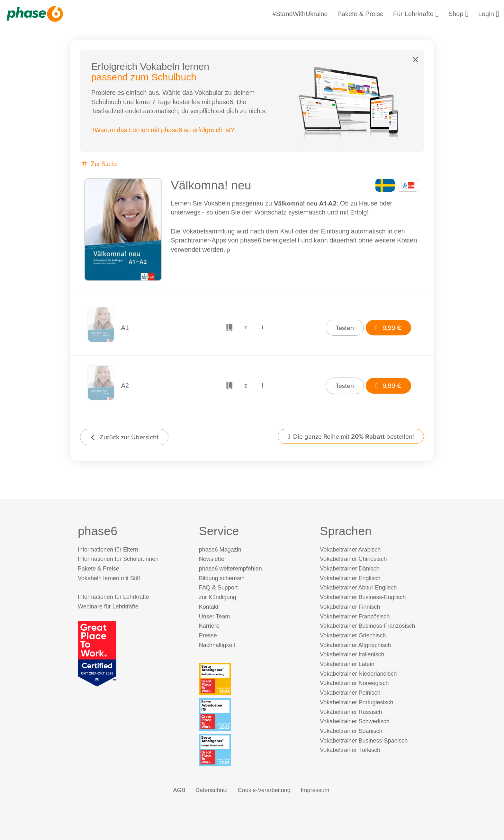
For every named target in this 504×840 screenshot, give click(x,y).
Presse (208, 635)
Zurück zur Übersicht (124, 437)
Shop (459, 14)
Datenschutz (212, 790)
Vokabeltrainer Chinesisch (353, 559)
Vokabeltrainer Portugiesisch (356, 702)
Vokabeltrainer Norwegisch (354, 683)
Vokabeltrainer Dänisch (350, 569)
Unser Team (215, 616)
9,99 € (388, 328)
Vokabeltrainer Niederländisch (358, 674)
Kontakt (209, 607)
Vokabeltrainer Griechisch (353, 635)
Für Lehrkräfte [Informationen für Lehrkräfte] (416, 14)
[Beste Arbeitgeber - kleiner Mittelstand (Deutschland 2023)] (253, 750)
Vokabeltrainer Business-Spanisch (364, 741)
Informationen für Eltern (108, 550)
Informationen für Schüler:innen (118, 559)
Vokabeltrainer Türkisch (350, 750)
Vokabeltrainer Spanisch (351, 731)
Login (489, 14)
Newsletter (213, 559)
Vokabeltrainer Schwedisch (355, 721)
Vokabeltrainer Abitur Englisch (358, 588)
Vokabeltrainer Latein (347, 664)
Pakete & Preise (360, 14)
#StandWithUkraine (300, 14)
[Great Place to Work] (97, 653)
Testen (345, 328)
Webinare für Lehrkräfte (108, 607)
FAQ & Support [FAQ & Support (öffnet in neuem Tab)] (218, 588)
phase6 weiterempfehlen (230, 569)
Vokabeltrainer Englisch (350, 578)
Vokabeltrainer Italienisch (352, 654)
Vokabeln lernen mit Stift (109, 578)
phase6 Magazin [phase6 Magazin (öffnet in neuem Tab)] (220, 550)
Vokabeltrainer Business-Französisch (367, 626)
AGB (179, 790)
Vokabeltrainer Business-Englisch (363, 597)
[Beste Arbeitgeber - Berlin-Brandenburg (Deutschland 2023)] (253, 679)
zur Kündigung (218, 597)
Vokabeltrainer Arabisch (350, 550)
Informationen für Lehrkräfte (113, 597)
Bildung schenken (222, 578)
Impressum (315, 790)
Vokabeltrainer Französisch (355, 616)
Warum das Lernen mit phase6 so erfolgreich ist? (163, 130)
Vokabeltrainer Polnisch (350, 693)
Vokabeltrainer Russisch (351, 712)
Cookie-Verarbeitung (264, 790)
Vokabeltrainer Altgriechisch (355, 645)
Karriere (209, 626)
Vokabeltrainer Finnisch (350, 607)
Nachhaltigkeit (217, 645)
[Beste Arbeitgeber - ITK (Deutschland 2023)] (253, 714)
